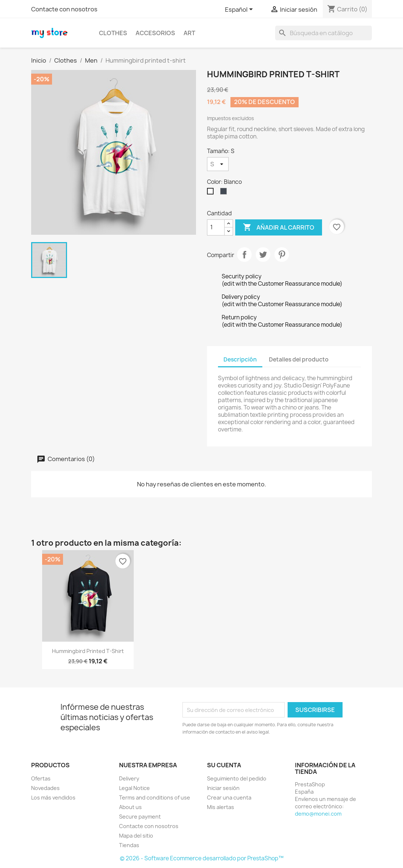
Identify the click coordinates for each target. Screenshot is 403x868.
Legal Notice (134, 788)
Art (189, 33)
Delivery (129, 778)
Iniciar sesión (223, 788)
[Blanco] (212, 193)
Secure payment (140, 817)
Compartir (244, 255)
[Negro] (225, 193)
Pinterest (282, 255)
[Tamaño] (218, 164)
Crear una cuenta (229, 797)
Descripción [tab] (240, 359)
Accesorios (155, 33)
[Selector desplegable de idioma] (240, 10)
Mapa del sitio (136, 836)
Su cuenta (224, 765)
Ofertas (41, 778)
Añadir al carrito (279, 227)
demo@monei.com (318, 814)
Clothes (113, 33)
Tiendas (129, 845)
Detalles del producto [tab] (299, 359)
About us (130, 807)
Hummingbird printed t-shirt (88, 651)
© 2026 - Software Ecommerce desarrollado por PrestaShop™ (202, 858)
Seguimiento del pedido (237, 778)
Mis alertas (221, 807)
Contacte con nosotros (64, 9)
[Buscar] (323, 33)
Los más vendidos (53, 797)
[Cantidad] (216, 227)
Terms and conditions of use (155, 797)
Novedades (45, 788)
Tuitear (263, 255)
